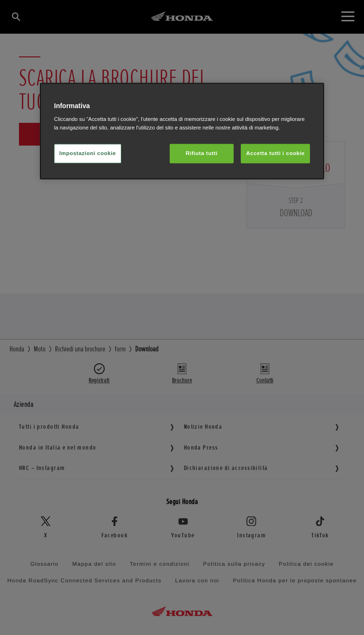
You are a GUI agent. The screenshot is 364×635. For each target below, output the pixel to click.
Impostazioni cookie (88, 153)
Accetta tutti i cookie (275, 153)
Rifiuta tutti (202, 153)
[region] (182, 131)
